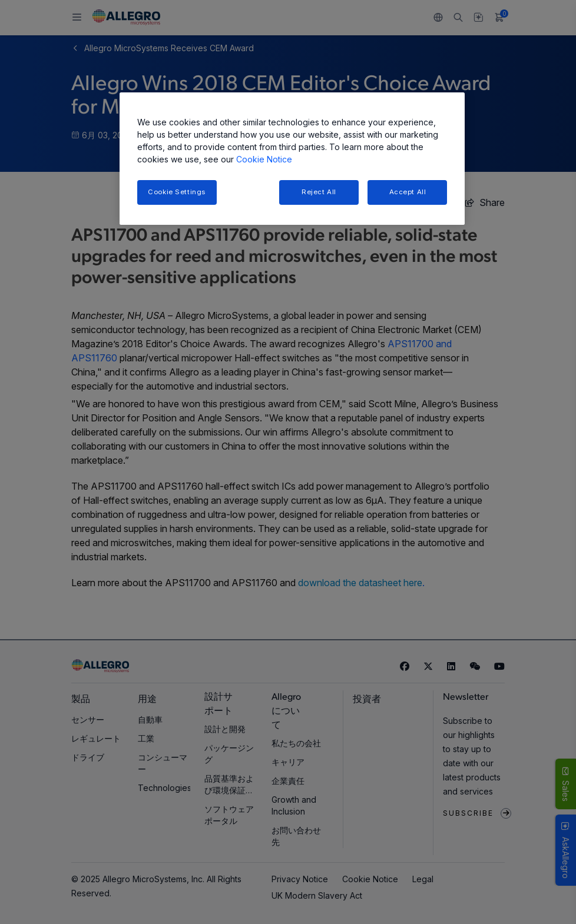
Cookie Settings (177, 192)
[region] (292, 159)
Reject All (319, 192)
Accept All (408, 192)
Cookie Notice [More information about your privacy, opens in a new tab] (264, 159)
